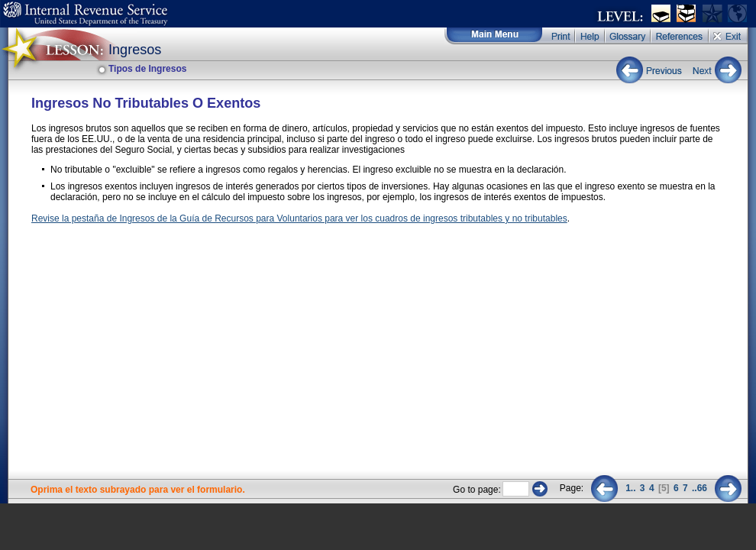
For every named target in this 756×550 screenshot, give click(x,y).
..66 (699, 488)
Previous (651, 70)
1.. (630, 488)
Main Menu (494, 36)
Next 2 (728, 489)
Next (714, 70)
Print (559, 36)
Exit (729, 36)
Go (540, 489)
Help (591, 36)
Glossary (628, 36)
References (680, 36)
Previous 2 (604, 489)
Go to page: (477, 490)
